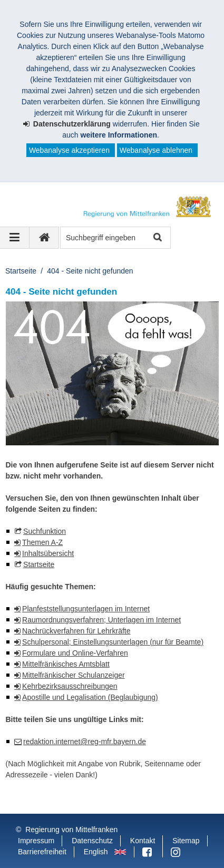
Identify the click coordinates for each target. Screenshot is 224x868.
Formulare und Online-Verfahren (75, 653)
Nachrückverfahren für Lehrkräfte (76, 631)
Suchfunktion (45, 531)
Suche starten (157, 238)
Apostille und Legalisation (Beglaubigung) (90, 697)
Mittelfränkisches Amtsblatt (66, 664)
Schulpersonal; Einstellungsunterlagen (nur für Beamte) (113, 642)
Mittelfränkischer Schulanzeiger (74, 675)
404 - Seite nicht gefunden (90, 271)
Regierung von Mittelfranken (71, 830)
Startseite (21, 271)
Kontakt (143, 841)
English (96, 852)
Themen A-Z (42, 542)
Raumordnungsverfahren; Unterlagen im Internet (101, 620)
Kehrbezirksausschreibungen (70, 686)
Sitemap (186, 841)
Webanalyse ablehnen (156, 150)
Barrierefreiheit (42, 852)
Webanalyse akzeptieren (69, 150)
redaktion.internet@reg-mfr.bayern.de (85, 742)
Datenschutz (92, 841)
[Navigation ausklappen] (15, 238)
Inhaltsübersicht (48, 553)
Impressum (36, 841)
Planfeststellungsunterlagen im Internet (86, 609)
